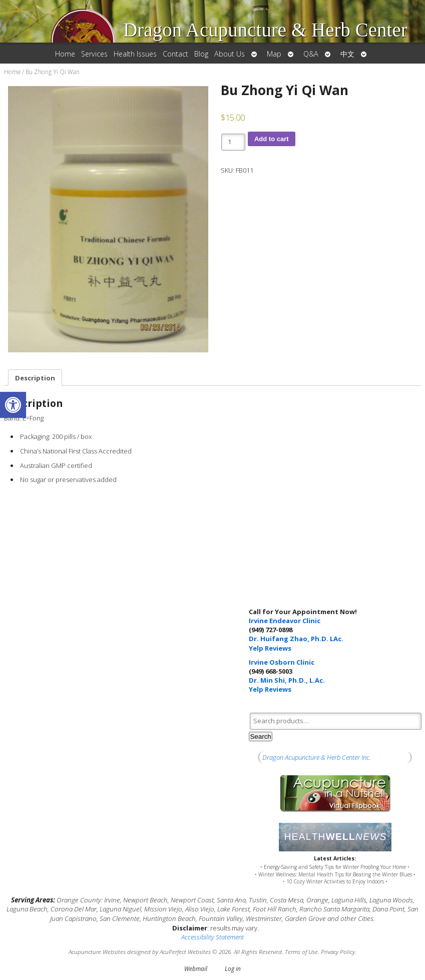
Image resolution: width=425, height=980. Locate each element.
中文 (347, 54)
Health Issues (135, 54)
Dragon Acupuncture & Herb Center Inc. (317, 757)
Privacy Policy (338, 951)
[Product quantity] (233, 142)
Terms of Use (301, 951)
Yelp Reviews (270, 648)
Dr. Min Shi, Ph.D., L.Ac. (287, 680)
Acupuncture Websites (97, 951)
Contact (175, 54)
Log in (233, 968)
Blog (201, 54)
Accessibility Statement (212, 937)
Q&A (311, 54)
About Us (230, 54)
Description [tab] (35, 378)
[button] (13, 405)
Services (94, 54)
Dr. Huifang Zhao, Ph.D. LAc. (296, 639)
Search (260, 737)
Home (65, 54)
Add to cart (272, 139)
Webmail (196, 968)
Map (274, 54)
